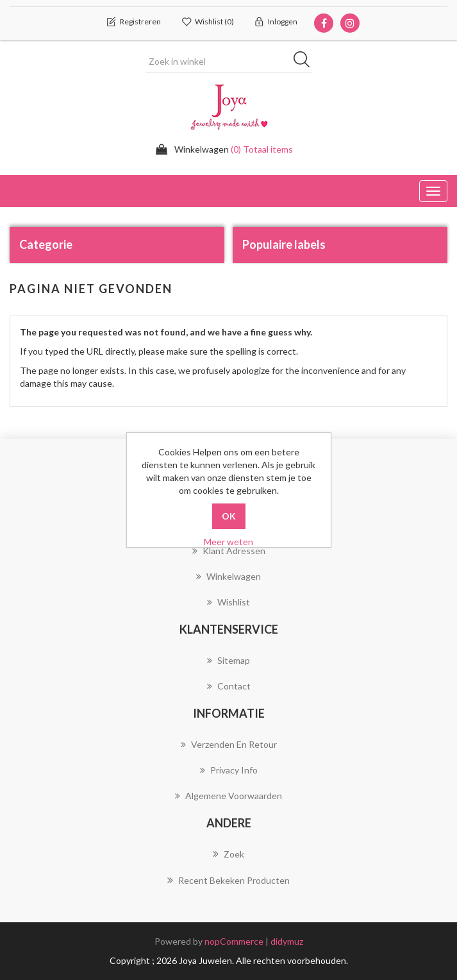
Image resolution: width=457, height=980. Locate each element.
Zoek (228, 854)
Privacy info (229, 770)
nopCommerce (234, 941)
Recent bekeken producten (228, 880)
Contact (229, 686)
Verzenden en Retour (229, 744)
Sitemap (228, 660)
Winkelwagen (228, 576)
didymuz (287, 941)
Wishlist (228, 602)
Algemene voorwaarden (228, 796)
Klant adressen (229, 551)
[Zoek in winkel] (229, 62)
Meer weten (228, 542)
